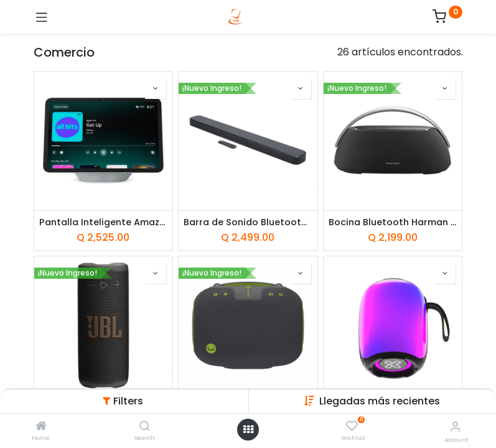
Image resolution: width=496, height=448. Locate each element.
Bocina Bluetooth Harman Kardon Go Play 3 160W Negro (393, 222)
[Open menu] (248, 429)
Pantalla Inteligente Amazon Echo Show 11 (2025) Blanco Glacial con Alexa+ (104, 222)
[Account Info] (455, 427)
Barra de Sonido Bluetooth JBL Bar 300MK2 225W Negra (248, 222)
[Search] (145, 427)
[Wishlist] (352, 426)
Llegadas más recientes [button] (380, 401)
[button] (156, 88)
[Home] (41, 427)
